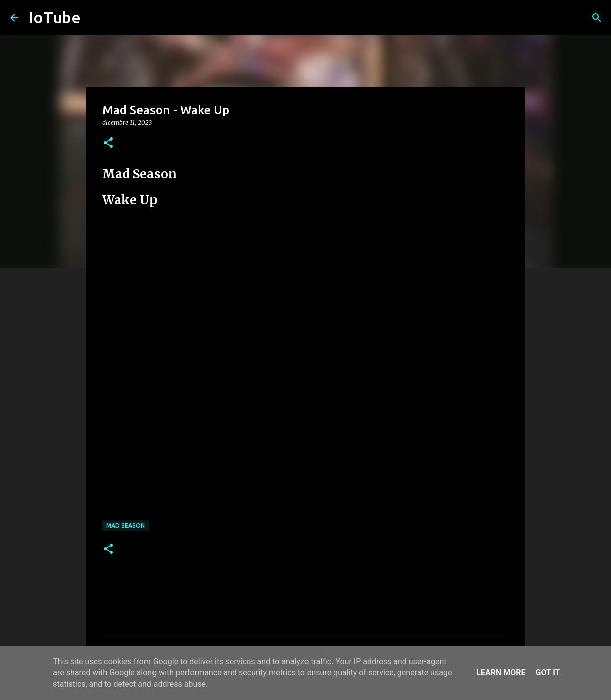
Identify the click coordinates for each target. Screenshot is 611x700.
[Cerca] (597, 18)
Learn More (501, 673)
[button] (108, 143)
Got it (548, 673)
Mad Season (126, 526)
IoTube (54, 17)
